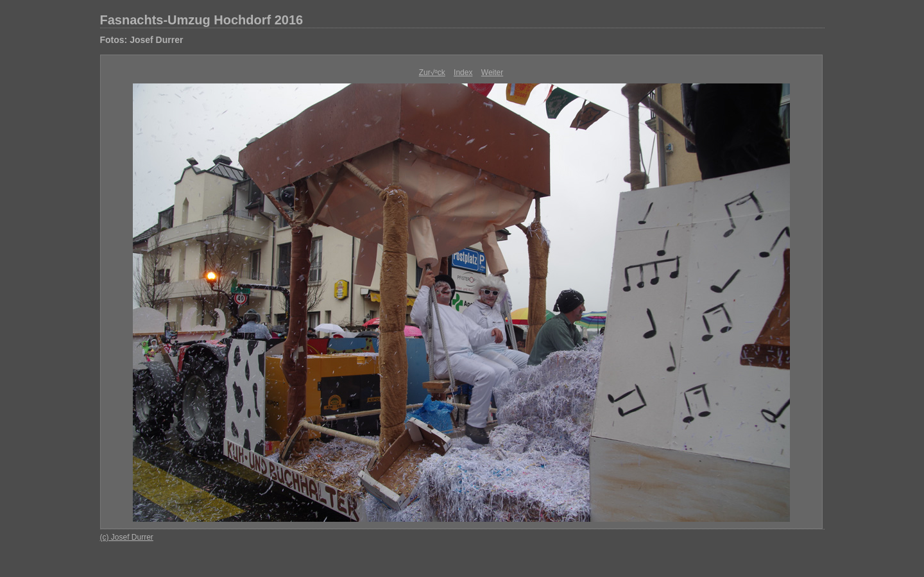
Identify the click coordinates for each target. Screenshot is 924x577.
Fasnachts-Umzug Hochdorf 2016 (202, 20)
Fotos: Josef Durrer (142, 40)
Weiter (492, 73)
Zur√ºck (432, 73)
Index (463, 73)
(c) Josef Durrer (127, 537)
